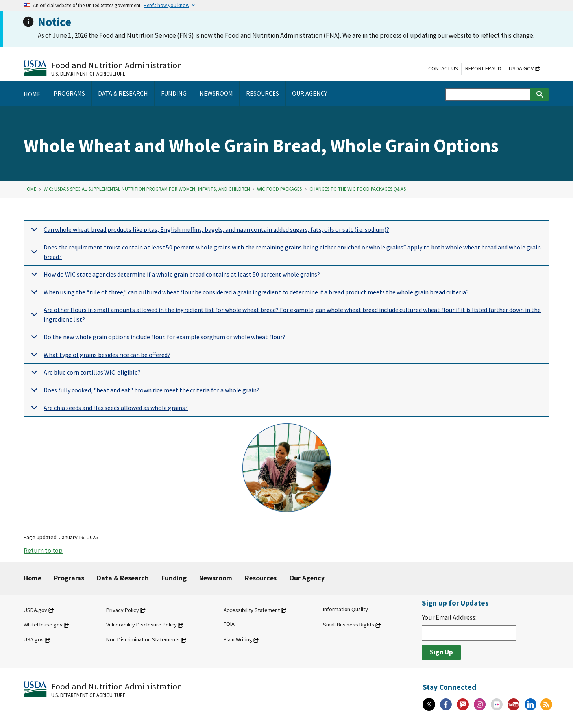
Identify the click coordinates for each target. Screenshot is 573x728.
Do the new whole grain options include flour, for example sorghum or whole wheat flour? (157, 339)
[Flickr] (497, 704)
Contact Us (443, 68)
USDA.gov (521, 68)
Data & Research (123, 578)
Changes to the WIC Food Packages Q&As (358, 189)
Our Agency (307, 578)
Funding (174, 578)
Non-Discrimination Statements (143, 640)
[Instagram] (480, 704)
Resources (261, 578)
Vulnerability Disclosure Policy (141, 625)
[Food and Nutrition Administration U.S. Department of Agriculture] (103, 68)
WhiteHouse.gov (43, 625)
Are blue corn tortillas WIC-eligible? (84, 375)
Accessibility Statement (252, 610)
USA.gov (34, 640)
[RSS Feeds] (546, 704)
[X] (429, 704)
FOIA (229, 624)
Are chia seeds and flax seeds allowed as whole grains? (108, 410)
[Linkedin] (530, 704)
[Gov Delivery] (463, 704)
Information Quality (346, 609)
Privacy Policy (123, 610)
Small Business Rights (349, 625)
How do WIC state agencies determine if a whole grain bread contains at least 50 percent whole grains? (174, 277)
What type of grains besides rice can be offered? (99, 357)
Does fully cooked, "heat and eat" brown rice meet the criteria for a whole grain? (144, 393)
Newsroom (216, 578)
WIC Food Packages (279, 189)
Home (30, 189)
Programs (69, 578)
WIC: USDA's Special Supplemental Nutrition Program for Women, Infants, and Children (147, 189)
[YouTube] (514, 704)
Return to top (43, 551)
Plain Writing (238, 640)
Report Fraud (483, 68)
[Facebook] (446, 704)
